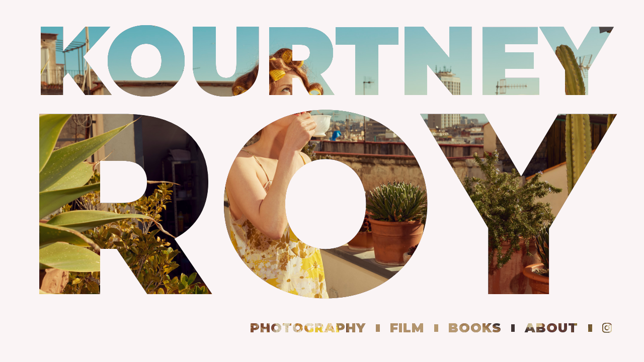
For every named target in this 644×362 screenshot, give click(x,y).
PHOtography (308, 328)
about (551, 328)
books (475, 328)
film (407, 328)
